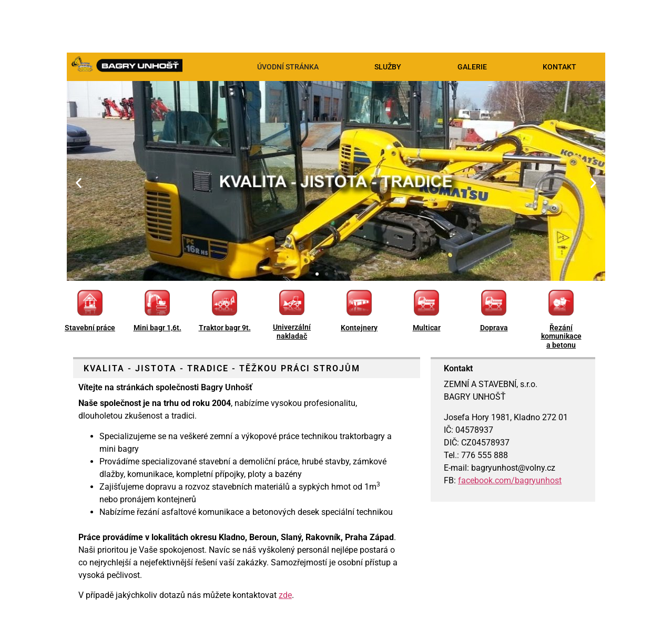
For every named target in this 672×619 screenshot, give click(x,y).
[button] (79, 183)
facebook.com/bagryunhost (510, 480)
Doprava (494, 328)
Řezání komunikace (561, 332)
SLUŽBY (388, 67)
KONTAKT (559, 67)
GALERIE (472, 67)
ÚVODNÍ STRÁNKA (288, 67)
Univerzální (292, 327)
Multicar (427, 328)
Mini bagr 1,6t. (157, 328)
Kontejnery (359, 328)
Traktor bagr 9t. (225, 328)
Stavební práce (90, 328)
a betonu (561, 345)
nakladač (292, 336)
